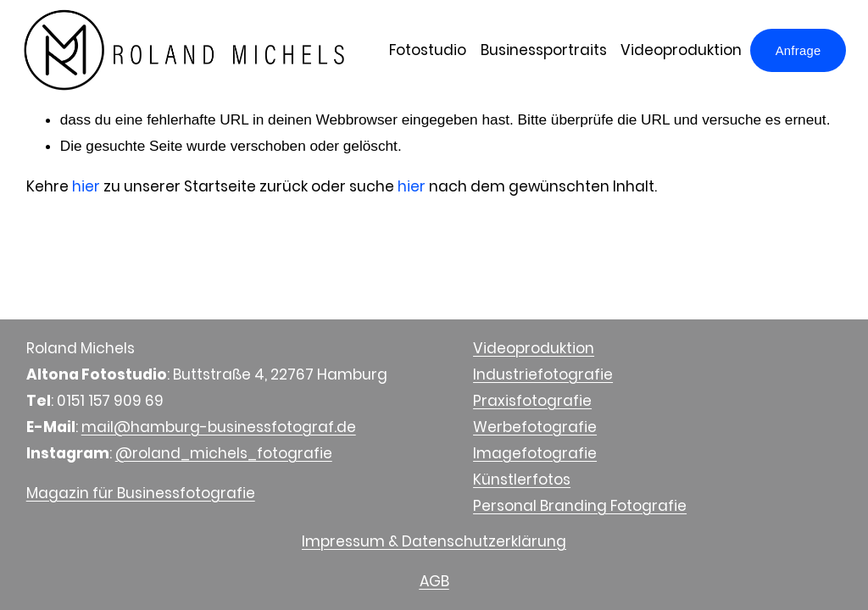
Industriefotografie (543, 374)
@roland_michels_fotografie (224, 453)
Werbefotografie (535, 427)
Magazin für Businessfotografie (141, 493)
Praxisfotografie (532, 401)
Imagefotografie (535, 453)
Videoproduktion (677, 52)
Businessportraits (540, 52)
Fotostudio (423, 52)
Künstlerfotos (522, 480)
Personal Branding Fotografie (580, 506)
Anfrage (794, 52)
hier (86, 186)
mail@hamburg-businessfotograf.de (219, 427)
